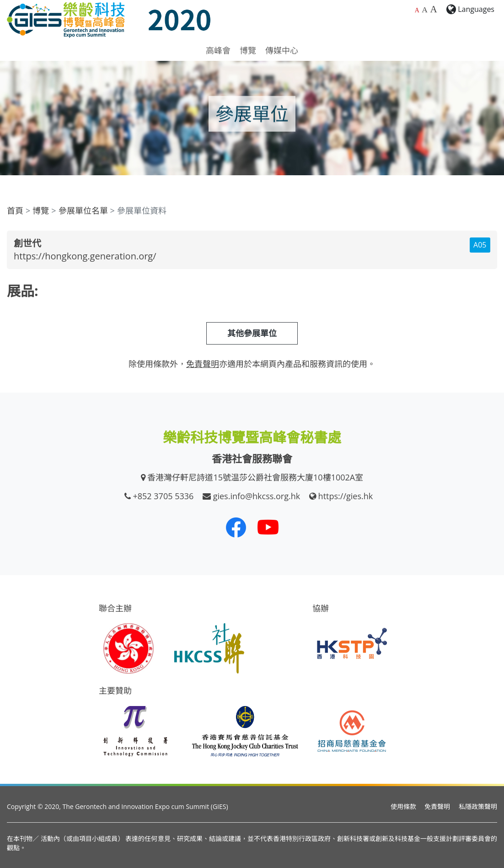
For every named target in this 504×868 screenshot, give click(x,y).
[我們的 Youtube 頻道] (268, 527)
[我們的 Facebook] (236, 527)
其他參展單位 (252, 333)
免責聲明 (437, 806)
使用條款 (403, 806)
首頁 (15, 210)
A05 (480, 245)
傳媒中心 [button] (282, 50)
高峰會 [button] (218, 50)
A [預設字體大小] (417, 10)
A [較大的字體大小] (425, 10)
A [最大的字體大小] (433, 9)
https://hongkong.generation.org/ (85, 256)
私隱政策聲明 (478, 806)
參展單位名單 (83, 210)
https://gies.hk (346, 496)
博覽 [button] (248, 50)
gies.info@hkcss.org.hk (257, 496)
